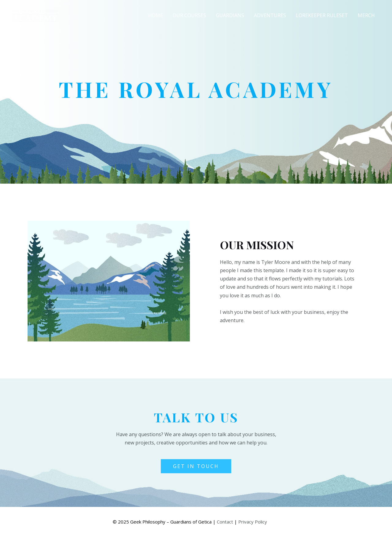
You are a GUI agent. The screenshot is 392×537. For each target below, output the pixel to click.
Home (156, 15)
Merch (366, 15)
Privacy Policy (253, 522)
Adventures (270, 15)
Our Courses (189, 15)
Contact (225, 522)
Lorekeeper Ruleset (322, 15)
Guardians (230, 15)
